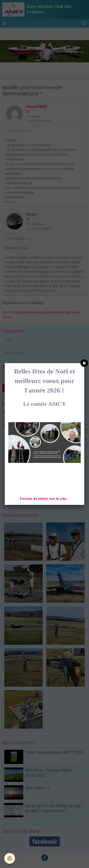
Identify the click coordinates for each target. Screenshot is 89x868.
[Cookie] (10, 858)
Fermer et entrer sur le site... (44, 499)
